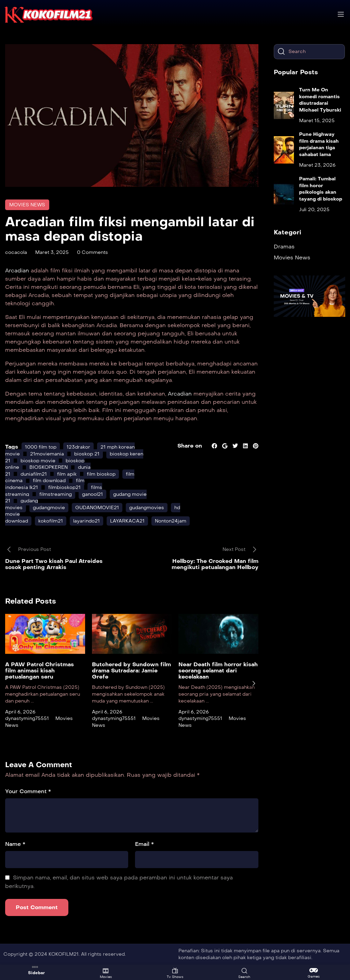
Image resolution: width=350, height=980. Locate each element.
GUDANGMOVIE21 (97, 508)
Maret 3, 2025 (52, 252)
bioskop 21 (87, 454)
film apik (67, 474)
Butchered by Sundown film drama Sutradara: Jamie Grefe (131, 671)
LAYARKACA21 (127, 521)
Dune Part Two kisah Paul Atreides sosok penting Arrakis (54, 564)
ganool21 (92, 494)
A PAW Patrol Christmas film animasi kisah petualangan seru (39, 671)
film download (49, 481)
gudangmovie (49, 508)
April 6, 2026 (20, 712)
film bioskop (101, 474)
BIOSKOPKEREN (49, 467)
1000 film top (41, 447)
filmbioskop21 (64, 487)
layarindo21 (86, 521)
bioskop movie (38, 461)
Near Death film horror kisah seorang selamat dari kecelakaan (218, 671)
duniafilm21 (34, 474)
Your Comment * (28, 791)
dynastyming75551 (27, 718)
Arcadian (18, 270)
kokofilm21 (51, 521)
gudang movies (22, 504)
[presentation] (254, 683)
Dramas (284, 247)
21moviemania (47, 454)
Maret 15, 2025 (317, 121)
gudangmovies (147, 508)
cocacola (16, 252)
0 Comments (92, 252)
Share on (190, 446)
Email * (144, 844)
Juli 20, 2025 (314, 210)
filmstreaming (56, 494)
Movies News (27, 205)
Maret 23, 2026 (317, 165)
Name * (15, 844)
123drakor (78, 447)
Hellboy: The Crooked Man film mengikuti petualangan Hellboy (215, 564)
